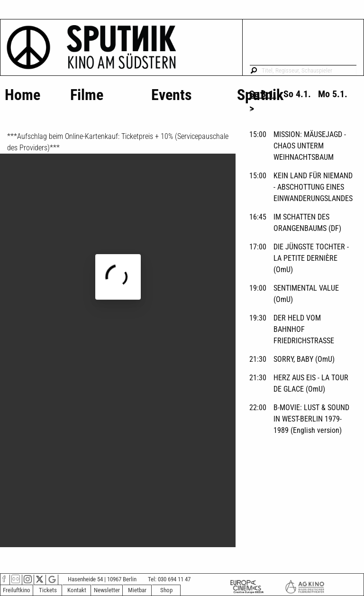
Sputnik (260, 95)
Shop (166, 590)
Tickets (48, 590)
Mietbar (137, 590)
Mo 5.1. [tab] (333, 94)
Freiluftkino (17, 590)
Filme (87, 95)
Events (172, 95)
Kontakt (77, 590)
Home (23, 95)
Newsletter (107, 590)
